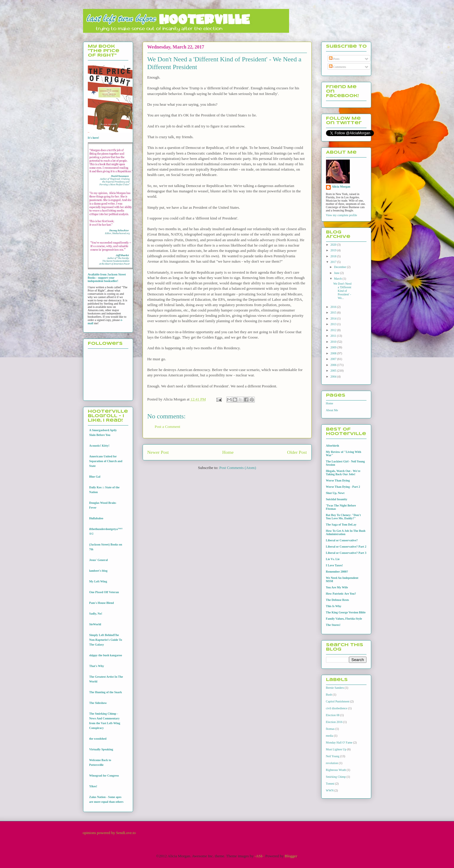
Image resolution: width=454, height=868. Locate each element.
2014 (334, 318)
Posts (334, 59)
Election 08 (333, 715)
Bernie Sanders (335, 688)
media (330, 736)
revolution (332, 763)
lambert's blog (98, 571)
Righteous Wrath (336, 770)
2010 (334, 342)
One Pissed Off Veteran (104, 592)
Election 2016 (334, 722)
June (337, 273)
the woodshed (98, 739)
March (338, 279)
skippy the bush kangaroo (106, 655)
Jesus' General (99, 560)
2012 (334, 330)
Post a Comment (168, 427)
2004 (334, 377)
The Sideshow (98, 703)
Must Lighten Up (336, 749)
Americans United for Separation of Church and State (106, 461)
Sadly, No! (96, 614)
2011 (334, 336)
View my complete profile (342, 215)
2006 (334, 365)
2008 (334, 353)
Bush (329, 695)
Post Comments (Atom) (238, 468)
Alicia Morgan (341, 187)
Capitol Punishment (338, 701)
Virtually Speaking (101, 749)
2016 (334, 307)
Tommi (330, 784)
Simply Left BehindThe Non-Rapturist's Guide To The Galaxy (106, 640)
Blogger (291, 856)
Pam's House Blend (102, 603)
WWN (330, 790)
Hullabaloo (96, 518)
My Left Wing (98, 581)
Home (228, 452)
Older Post (297, 452)
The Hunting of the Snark (106, 692)
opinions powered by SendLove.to (109, 833)
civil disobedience (337, 708)
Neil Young (333, 756)
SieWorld (95, 624)
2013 (334, 324)
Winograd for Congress (104, 776)
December (341, 267)
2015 (334, 313)
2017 (334, 262)
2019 (334, 250)
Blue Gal (95, 477)
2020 (334, 245)
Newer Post (158, 452)
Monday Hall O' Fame (339, 742)
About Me (332, 410)
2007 (334, 359)
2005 (334, 371)
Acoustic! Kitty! (99, 446)
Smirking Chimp (336, 777)
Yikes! (93, 786)
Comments (338, 67)
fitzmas (330, 729)
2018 (334, 256)
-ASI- (259, 856)
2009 (334, 347)
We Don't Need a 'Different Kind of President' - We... (343, 291)
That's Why (97, 666)
